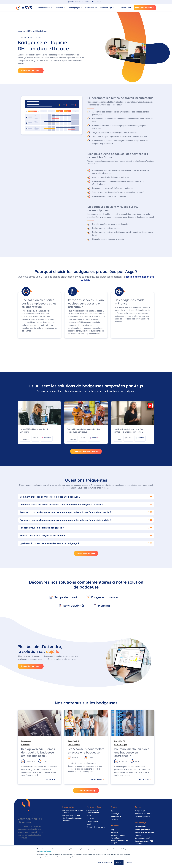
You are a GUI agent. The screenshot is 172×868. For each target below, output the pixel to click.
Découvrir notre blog (86, 791)
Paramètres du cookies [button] (105, 863)
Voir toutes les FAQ (86, 553)
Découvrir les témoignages (86, 451)
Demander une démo (145, 8)
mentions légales (45, 851)
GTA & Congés (74, 745)
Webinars (25, 745)
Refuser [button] (129, 863)
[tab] (45, 8)
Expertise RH (73, 741)
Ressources (26, 741)
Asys (19, 31)
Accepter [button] (119, 863)
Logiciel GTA (27, 31)
